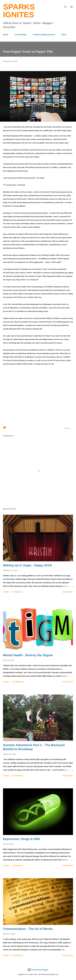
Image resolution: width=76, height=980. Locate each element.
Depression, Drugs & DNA (22, 839)
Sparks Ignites (19, 11)
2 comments (17, 776)
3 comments (17, 866)
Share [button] (67, 428)
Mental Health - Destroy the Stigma (28, 655)
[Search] (65, 5)
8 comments (17, 955)
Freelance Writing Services (44, 35)
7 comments (17, 592)
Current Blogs (20, 35)
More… (65, 35)
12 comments (18, 682)
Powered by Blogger (38, 970)
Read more (68, 592)
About (6, 35)
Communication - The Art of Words (28, 929)
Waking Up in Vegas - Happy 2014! (27, 565)
